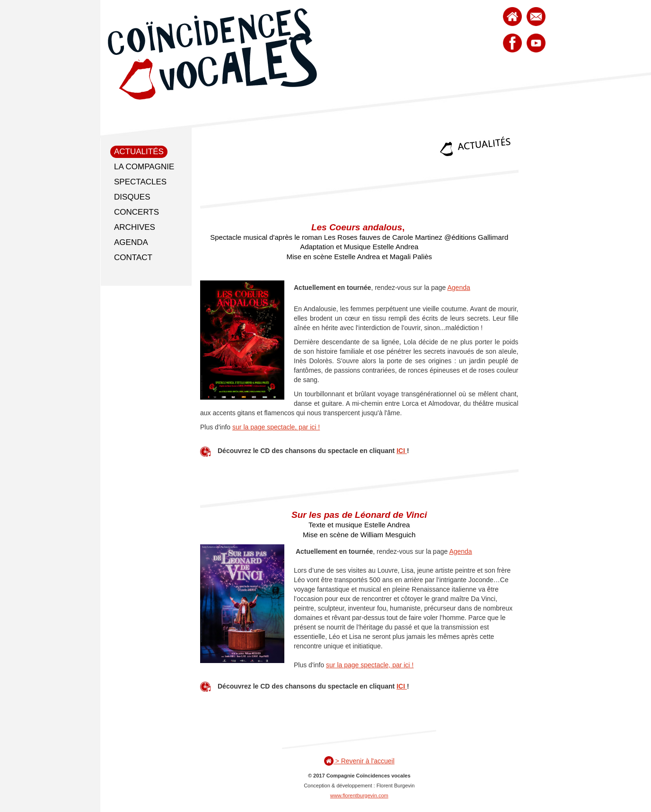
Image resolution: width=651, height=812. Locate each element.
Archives (135, 227)
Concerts (136, 212)
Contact (133, 258)
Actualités (139, 152)
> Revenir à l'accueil (359, 761)
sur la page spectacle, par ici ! (276, 427)
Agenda (131, 242)
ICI (402, 451)
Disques (132, 197)
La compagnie (144, 167)
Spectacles (140, 182)
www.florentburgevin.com (359, 795)
